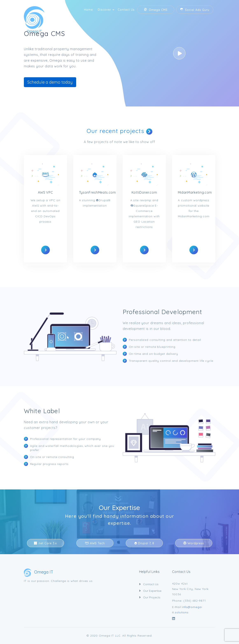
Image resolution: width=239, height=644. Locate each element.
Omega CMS (156, 10)
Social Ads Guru (195, 10)
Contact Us (126, 10)
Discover (104, 10)
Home (88, 10)
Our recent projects (119, 131)
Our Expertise (119, 508)
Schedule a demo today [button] (50, 82)
